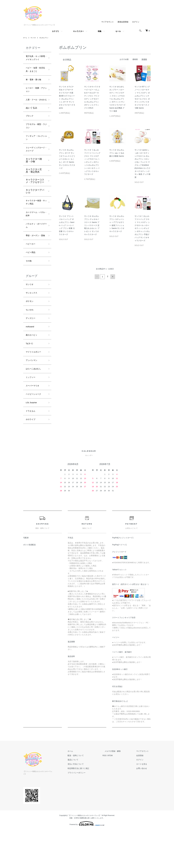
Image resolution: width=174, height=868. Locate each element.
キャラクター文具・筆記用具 (34, 189)
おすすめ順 (124, 59)
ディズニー (32, 350)
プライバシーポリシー (87, 814)
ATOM (118, 796)
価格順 (135, 59)
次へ (112, 276)
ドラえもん (32, 451)
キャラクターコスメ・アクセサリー (35, 199)
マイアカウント (108, 22)
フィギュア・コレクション (35, 154)
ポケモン (30, 332)
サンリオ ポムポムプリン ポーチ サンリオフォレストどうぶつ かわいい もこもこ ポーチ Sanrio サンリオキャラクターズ (67, 159)
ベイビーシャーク (35, 433)
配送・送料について (86, 796)
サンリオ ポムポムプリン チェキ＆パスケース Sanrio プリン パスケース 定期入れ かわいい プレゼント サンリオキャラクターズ (92, 225)
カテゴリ (55, 31)
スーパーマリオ (34, 423)
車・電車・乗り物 (35, 87)
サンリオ (34, 38)
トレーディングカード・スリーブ (35, 167)
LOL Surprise (32, 442)
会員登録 (142, 796)
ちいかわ (30, 341)
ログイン (136, 22)
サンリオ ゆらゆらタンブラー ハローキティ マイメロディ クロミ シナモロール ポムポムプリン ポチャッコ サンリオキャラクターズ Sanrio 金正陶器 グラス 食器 (117, 99)
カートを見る (144, 805)
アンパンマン (33, 396)
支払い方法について (86, 805)
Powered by (87, 862)
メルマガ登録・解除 (119, 792)
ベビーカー (32, 271)
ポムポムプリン (47, 38)
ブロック (30, 130)
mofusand (31, 360)
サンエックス (33, 323)
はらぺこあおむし (35, 405)
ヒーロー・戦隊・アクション (35, 98)
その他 (29, 290)
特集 (100, 31)
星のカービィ (33, 369)
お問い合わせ (144, 809)
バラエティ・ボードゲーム (35, 247)
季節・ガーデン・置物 (35, 260)
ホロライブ (32, 460)
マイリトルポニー (35, 387)
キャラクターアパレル (35, 210)
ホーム (26, 38)
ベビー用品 (32, 281)
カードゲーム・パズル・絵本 (35, 234)
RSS (113, 796)
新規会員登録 (123, 22)
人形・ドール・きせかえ (35, 111)
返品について (83, 801)
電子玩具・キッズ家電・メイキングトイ (35, 61)
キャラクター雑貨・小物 (34, 178)
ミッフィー (32, 414)
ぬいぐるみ (32, 121)
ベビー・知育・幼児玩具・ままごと (35, 76)
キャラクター (78, 31)
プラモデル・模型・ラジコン (34, 141)
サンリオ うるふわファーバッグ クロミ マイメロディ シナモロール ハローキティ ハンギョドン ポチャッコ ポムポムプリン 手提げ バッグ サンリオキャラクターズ (142, 228)
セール (118, 31)
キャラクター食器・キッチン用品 (35, 221)
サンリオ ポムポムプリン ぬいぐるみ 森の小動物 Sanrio (117, 153)
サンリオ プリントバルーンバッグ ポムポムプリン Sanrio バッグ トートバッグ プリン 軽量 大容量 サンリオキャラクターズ (67, 225)
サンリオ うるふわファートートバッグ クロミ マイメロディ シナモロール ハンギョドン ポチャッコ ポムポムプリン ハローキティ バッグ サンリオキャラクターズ (92, 162)
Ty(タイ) (30, 378)
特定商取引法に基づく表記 (89, 809)
